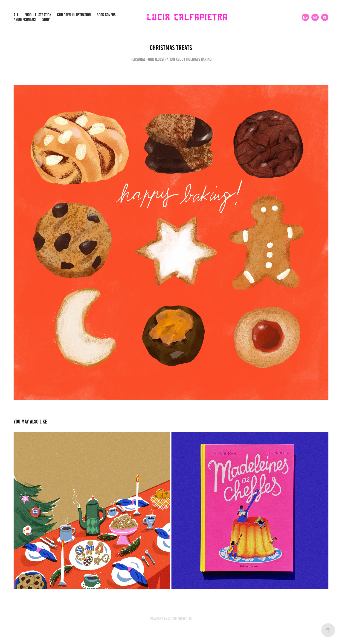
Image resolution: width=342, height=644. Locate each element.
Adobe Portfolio (180, 619)
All (16, 15)
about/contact (25, 19)
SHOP (46, 19)
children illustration (74, 15)
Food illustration (38, 15)
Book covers (106, 15)
